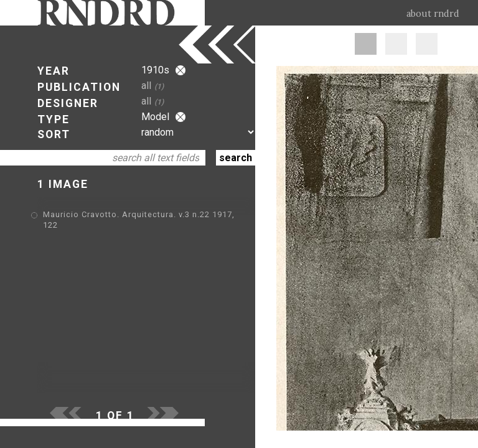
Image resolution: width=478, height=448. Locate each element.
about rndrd (433, 14)
